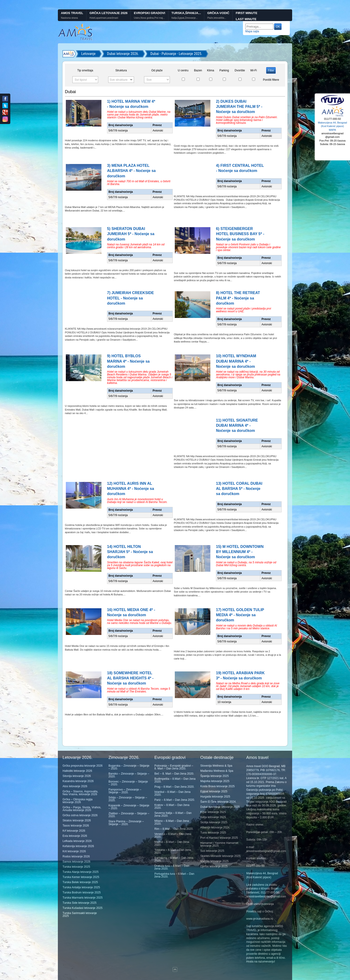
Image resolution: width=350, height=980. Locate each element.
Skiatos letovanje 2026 (77, 820)
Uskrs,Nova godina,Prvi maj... (149, 18)
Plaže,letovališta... (217, 18)
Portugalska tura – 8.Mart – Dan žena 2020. (174, 875)
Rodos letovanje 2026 (76, 856)
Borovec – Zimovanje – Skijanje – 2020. (128, 783)
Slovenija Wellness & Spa (216, 766)
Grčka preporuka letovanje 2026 (83, 766)
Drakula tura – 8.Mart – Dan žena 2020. (172, 867)
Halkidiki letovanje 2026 (77, 771)
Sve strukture (119, 80)
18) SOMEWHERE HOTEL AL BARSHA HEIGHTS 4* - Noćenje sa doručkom (130, 678)
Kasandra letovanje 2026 (78, 781)
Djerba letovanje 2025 (214, 866)
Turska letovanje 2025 (76, 867)
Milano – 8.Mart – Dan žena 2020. (172, 822)
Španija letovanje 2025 (214, 776)
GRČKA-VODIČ (218, 13)
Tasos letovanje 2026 (76, 826)
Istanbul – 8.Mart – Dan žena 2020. (172, 793)
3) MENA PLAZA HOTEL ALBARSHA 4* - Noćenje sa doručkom (131, 171)
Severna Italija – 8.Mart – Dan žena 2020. (173, 814)
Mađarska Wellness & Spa (217, 771)
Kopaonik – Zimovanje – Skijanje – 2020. (129, 807)
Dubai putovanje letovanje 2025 (220, 807)
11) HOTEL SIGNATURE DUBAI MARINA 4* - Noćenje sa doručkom (237, 426)
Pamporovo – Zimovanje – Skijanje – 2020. (125, 791)
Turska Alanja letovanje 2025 (81, 872)
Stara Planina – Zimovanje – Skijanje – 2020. (126, 823)
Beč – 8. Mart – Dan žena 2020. (174, 774)
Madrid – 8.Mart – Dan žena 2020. (172, 843)
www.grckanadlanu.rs (260, 919)
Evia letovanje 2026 (75, 836)
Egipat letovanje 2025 (214, 791)
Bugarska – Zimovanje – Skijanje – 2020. (129, 767)
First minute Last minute (246, 16)
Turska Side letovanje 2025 (80, 903)
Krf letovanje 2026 (74, 831)
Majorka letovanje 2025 (215, 781)
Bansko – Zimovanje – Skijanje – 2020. (129, 775)
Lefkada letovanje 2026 (77, 841)
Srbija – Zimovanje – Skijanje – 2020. (128, 799)
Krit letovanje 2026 (74, 851)
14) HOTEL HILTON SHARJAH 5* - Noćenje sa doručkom (130, 552)
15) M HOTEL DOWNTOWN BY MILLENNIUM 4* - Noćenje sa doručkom (240, 552)
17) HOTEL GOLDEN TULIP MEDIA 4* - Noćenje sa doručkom (240, 615)
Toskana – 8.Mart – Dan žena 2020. (173, 851)
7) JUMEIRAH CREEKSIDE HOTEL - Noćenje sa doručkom (130, 298)
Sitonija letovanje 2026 (77, 776)
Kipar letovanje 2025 (213, 812)
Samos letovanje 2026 (76, 862)
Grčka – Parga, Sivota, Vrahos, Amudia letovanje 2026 (82, 809)
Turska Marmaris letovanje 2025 (83, 898)
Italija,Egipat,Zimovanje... (185, 18)
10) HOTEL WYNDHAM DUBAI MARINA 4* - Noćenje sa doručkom (236, 361)
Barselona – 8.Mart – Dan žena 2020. (174, 859)
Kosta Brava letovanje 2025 (218, 786)
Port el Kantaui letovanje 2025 (219, 838)
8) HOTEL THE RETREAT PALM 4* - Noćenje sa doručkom (238, 298)
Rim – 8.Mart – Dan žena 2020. (174, 829)
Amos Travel (72, 13)
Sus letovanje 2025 (212, 851)
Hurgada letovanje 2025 (215, 797)
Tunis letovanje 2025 (213, 833)
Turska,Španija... (186, 13)
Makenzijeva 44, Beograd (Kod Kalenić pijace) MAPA (332, 126)
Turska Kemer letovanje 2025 (81, 877)
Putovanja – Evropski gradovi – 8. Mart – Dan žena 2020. (174, 767)
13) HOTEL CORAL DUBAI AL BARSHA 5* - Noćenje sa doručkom (239, 489)
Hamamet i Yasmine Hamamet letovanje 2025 (219, 844)
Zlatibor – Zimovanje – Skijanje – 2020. (129, 815)
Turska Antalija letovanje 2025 (81, 887)
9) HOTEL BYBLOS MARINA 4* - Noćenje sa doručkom (128, 361)
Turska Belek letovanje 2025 (80, 882)
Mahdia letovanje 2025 (214, 861)
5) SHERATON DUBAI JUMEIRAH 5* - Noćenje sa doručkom (131, 234)
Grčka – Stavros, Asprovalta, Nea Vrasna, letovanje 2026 (80, 793)
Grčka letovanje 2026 (108, 13)
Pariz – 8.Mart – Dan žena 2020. (175, 800)
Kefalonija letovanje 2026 (78, 846)
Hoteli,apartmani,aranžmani (104, 18)
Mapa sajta (252, 31)
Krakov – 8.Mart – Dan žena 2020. (172, 806)
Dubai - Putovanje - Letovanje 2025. (176, 54)
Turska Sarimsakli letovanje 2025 (80, 914)
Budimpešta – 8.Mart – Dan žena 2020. (175, 780)
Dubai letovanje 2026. (123, 54)
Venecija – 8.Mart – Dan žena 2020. (173, 835)
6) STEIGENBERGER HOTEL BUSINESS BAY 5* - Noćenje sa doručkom (240, 234)
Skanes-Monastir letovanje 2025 (220, 856)
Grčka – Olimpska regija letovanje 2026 (78, 801)
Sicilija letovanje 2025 (214, 822)
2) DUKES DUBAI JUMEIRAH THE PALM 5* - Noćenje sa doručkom (239, 107)
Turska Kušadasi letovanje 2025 (82, 908)
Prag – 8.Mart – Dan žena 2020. (174, 787)
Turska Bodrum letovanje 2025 (82, 893)
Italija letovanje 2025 (213, 817)
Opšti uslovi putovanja (260, 904)
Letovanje (88, 54)
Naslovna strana (69, 18)
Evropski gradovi (149, 13)
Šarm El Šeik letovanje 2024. (218, 802)
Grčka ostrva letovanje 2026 (80, 815)
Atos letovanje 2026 (75, 786)
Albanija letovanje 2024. (215, 827)
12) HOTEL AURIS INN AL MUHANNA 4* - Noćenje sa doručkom (130, 489)
